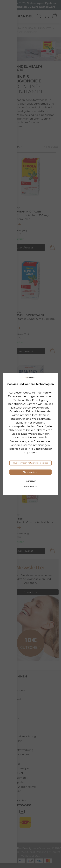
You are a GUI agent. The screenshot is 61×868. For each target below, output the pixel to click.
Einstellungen (43, 449)
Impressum (31, 481)
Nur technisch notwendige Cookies (31, 463)
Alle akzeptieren (30, 472)
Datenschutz (30, 486)
